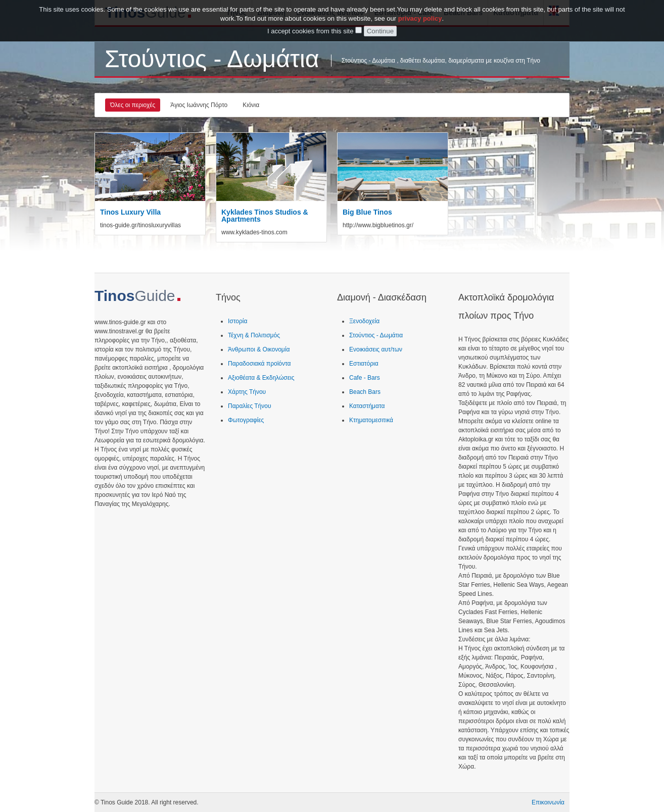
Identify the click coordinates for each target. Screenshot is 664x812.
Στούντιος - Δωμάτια (376, 335)
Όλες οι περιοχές (133, 105)
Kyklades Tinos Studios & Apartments (265, 216)
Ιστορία (238, 321)
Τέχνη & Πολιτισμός (254, 335)
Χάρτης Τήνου (247, 392)
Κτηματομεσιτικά (371, 420)
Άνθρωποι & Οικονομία (259, 349)
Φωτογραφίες (246, 420)
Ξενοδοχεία (364, 321)
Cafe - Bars (365, 378)
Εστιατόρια (364, 364)
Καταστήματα (367, 406)
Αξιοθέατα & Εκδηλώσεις (261, 378)
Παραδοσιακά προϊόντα (259, 364)
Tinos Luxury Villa (130, 212)
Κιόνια (251, 105)
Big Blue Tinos (367, 212)
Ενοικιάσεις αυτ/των (376, 349)
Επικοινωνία (548, 802)
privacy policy (420, 16)
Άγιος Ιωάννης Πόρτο (199, 105)
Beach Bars (365, 392)
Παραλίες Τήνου (250, 406)
